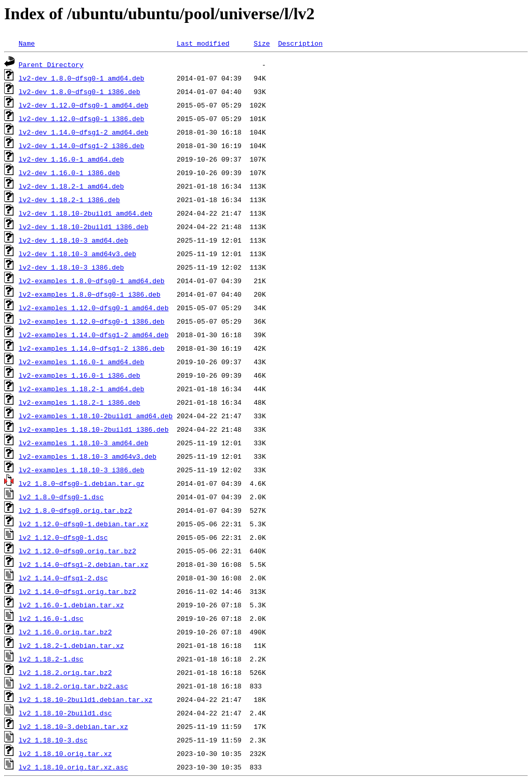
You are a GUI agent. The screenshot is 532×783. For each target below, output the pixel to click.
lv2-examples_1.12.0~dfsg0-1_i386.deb (92, 321)
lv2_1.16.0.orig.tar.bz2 (65, 632)
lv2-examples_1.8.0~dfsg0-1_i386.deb (90, 294)
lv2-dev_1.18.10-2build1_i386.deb (84, 227)
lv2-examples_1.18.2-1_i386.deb (79, 402)
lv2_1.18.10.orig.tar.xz (65, 753)
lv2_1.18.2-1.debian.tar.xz (71, 645)
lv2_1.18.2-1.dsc (51, 659)
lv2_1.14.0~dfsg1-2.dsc (63, 578)
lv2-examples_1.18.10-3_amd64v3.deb (88, 456)
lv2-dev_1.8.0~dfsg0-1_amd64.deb (82, 78)
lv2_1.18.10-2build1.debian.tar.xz (85, 699)
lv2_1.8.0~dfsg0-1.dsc (61, 497)
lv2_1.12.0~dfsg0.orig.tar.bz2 (77, 551)
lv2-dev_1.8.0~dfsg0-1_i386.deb (79, 91)
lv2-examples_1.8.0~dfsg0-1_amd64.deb (92, 281)
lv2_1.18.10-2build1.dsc (65, 713)
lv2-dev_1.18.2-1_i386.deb (69, 200)
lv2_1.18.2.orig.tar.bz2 (65, 672)
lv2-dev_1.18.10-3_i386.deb (71, 267)
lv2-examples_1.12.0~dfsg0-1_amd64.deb (94, 308)
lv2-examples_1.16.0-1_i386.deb (79, 375)
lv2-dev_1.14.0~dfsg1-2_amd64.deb (84, 132)
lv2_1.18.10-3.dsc (53, 740)
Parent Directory (51, 64)
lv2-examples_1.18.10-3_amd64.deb (84, 443)
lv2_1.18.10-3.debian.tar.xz (74, 726)
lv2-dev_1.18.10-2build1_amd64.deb (85, 213)
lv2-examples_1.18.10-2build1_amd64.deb (96, 416)
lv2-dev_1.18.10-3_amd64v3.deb (77, 254)
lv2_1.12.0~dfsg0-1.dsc (63, 537)
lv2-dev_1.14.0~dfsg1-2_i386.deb (82, 145)
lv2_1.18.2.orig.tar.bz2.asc (74, 686)
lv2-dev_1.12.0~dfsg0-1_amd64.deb (84, 105)
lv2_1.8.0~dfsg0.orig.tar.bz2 (75, 510)
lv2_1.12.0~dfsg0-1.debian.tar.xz (84, 524)
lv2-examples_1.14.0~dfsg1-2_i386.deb (92, 348)
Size (262, 43)
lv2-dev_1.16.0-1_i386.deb (69, 172)
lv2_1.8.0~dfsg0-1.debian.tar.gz (82, 483)
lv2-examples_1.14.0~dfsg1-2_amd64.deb (94, 335)
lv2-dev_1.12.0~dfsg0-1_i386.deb (82, 118)
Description (300, 43)
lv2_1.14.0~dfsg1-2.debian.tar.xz (84, 564)
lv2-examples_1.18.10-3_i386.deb (82, 470)
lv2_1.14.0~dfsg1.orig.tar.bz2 (77, 591)
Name (27, 43)
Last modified (203, 43)
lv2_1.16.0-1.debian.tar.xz (71, 605)
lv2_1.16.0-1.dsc (51, 618)
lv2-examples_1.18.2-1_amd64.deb (82, 389)
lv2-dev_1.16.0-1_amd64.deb (71, 159)
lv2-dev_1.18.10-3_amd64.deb (74, 240)
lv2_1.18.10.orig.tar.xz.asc (74, 767)
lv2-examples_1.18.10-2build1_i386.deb (94, 429)
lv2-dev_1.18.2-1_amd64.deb (71, 186)
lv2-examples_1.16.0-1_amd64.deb (82, 362)
